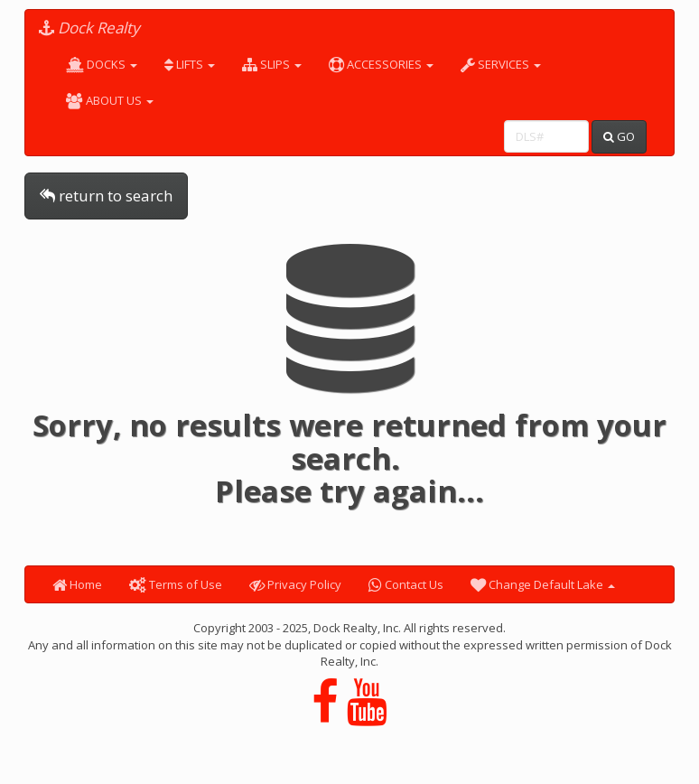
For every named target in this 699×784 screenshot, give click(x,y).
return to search (106, 196)
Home (77, 584)
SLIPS (272, 64)
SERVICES (501, 64)
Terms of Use (176, 584)
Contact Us (406, 584)
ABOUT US (110, 100)
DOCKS (102, 64)
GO (619, 136)
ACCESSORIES (381, 64)
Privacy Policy (295, 584)
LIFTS (190, 64)
